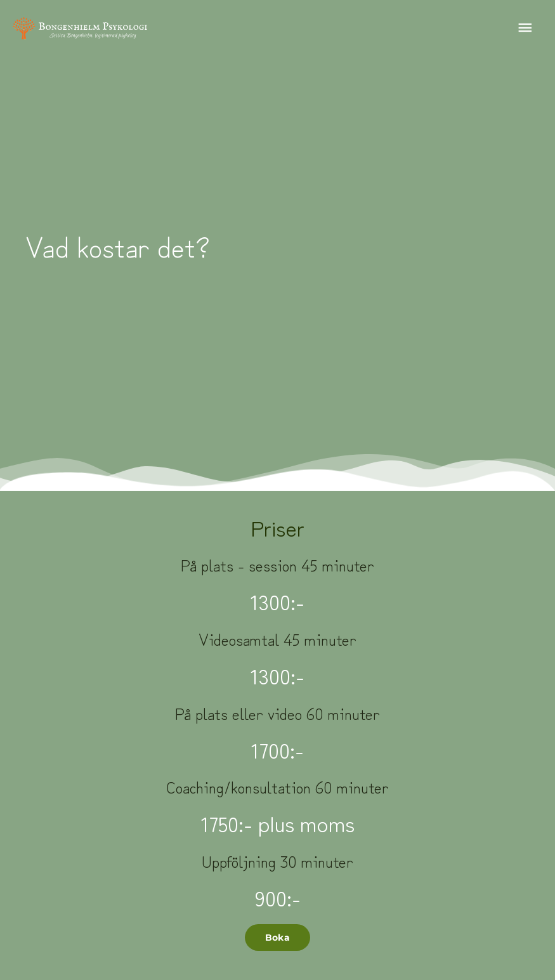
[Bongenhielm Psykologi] (80, 29)
